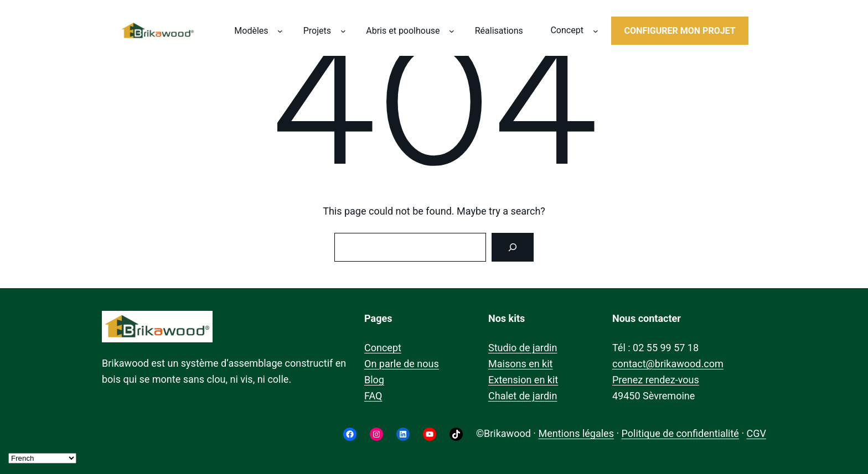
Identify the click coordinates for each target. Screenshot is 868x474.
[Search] (513, 247)
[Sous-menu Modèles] (280, 31)
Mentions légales (576, 433)
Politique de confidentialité (680, 433)
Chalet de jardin (523, 396)
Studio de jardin (523, 348)
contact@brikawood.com (668, 364)
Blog (374, 380)
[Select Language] (42, 458)
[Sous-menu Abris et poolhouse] (452, 31)
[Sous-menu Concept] (596, 31)
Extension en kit (523, 380)
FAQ (373, 396)
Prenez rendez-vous (656, 380)
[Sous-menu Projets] (343, 31)
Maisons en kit (520, 364)
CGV (756, 433)
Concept (383, 348)
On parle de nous (402, 364)
